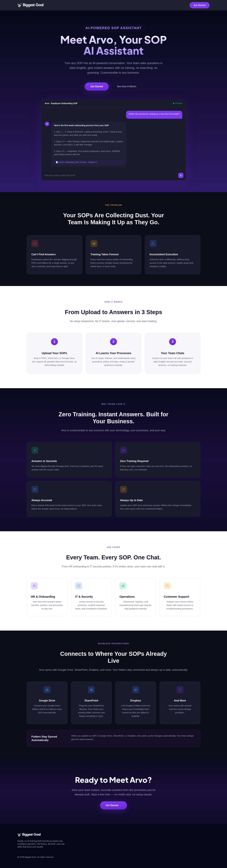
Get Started (200, 5)
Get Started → (114, 805)
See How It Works (127, 86)
